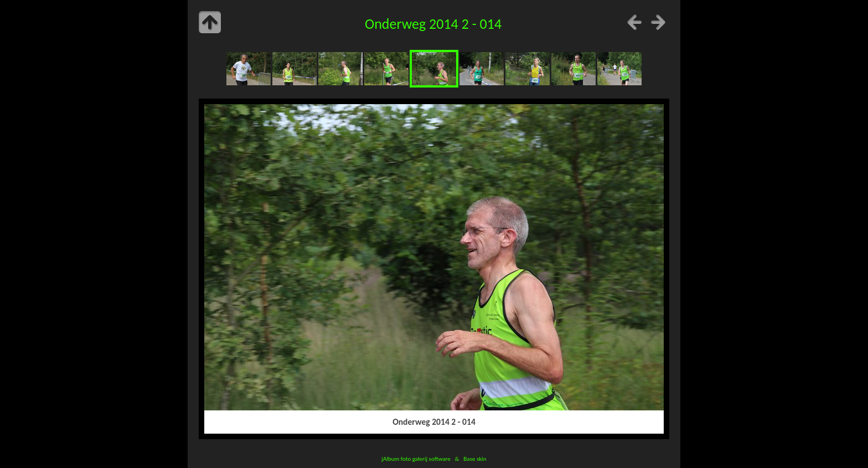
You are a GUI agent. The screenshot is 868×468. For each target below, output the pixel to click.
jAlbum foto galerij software (416, 459)
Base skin (475, 459)
